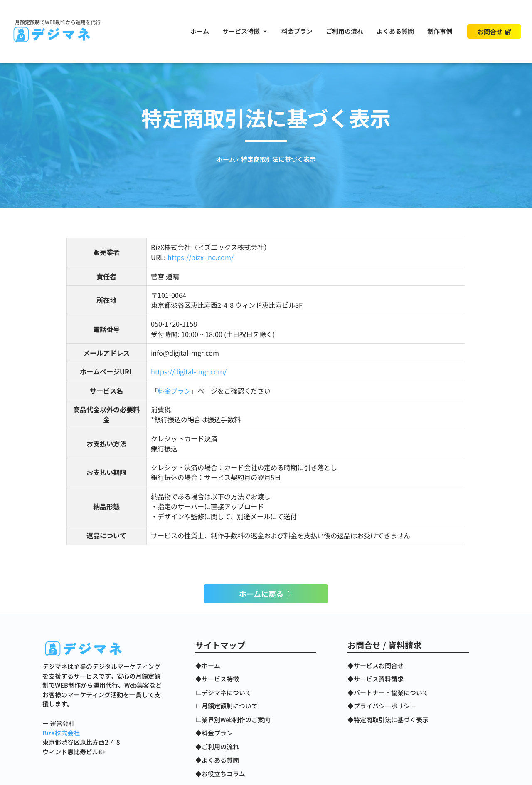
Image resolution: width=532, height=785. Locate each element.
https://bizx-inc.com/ (201, 257)
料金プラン (174, 391)
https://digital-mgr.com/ (189, 371)
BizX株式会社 (61, 733)
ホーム (226, 159)
